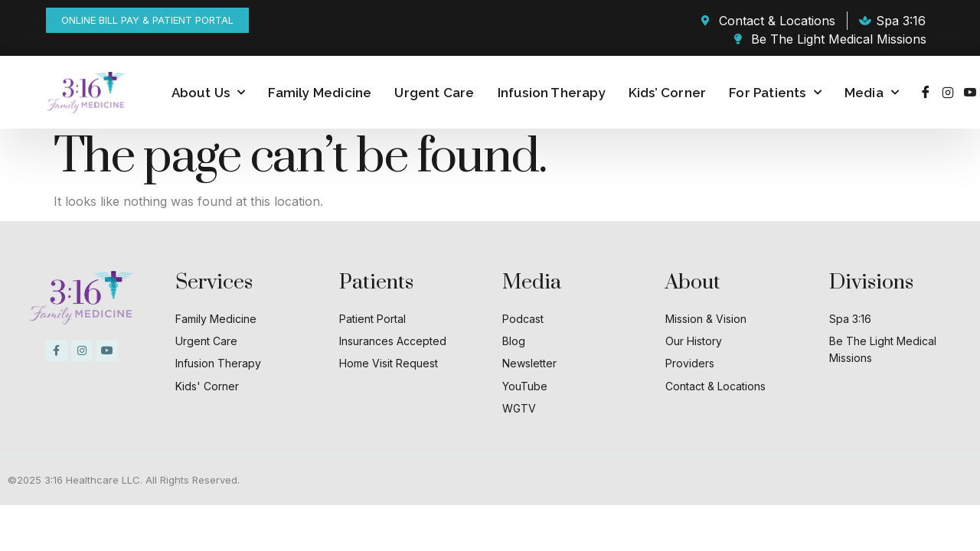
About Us (209, 93)
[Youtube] (970, 93)
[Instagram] (948, 93)
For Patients (775, 93)
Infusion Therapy (552, 93)
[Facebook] (926, 93)
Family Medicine (320, 93)
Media (872, 93)
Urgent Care (434, 93)
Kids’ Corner (667, 93)
